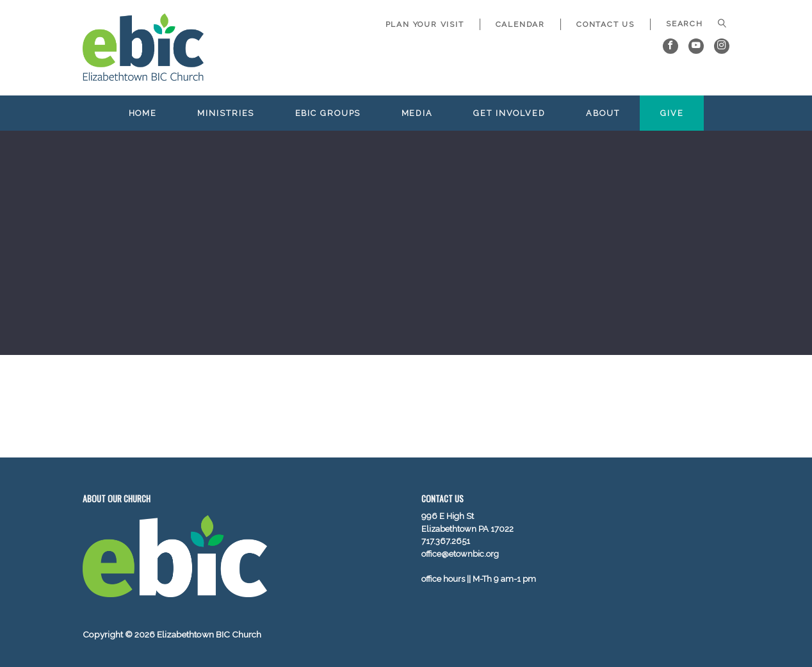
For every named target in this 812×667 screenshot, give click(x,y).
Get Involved (509, 113)
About (603, 113)
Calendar (520, 24)
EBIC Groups (328, 113)
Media (417, 113)
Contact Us (605, 24)
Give (672, 113)
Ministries (226, 113)
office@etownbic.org (460, 554)
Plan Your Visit (425, 24)
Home (143, 113)
